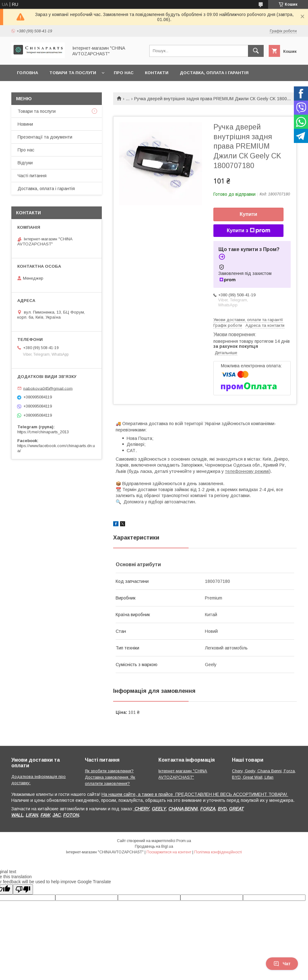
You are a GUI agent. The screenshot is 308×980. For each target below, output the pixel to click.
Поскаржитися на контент (169, 852)
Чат (282, 964)
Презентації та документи (45, 137)
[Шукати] (256, 51)
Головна (27, 73)
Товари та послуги (73, 73)
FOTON (71, 815)
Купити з (248, 231)
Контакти (157, 73)
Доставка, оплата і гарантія (214, 73)
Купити (249, 214)
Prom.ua (184, 841)
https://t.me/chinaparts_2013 (43, 432)
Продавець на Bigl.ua (154, 846)
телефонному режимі (247, 471)
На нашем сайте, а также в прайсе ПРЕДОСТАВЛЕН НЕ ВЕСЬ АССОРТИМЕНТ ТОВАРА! (195, 794)
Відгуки (25, 163)
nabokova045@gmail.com (48, 388)
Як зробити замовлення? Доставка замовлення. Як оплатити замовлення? (110, 777)
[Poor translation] (23, 889)
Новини (25, 124)
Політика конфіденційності (218, 852)
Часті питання (32, 176)
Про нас (124, 73)
